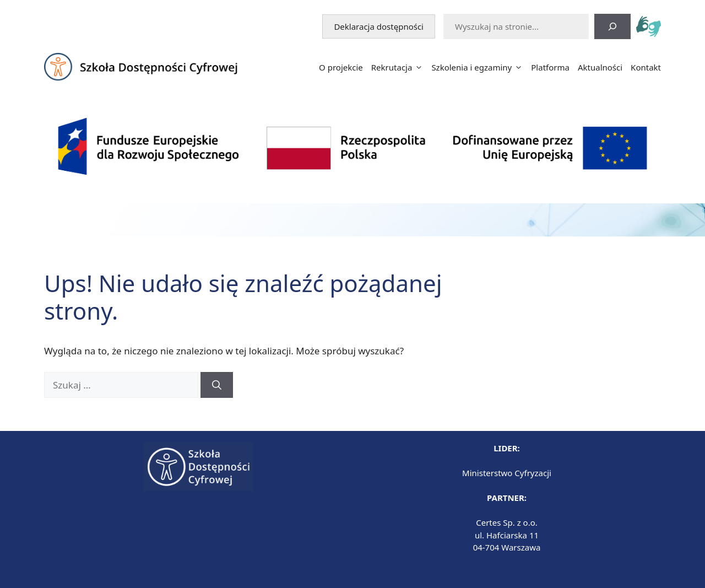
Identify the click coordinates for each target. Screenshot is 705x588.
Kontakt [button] (646, 67)
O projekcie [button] (341, 67)
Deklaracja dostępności (384, 26)
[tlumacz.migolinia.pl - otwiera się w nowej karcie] (649, 28)
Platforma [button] (550, 67)
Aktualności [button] (600, 67)
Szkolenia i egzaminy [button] (477, 67)
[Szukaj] (612, 26)
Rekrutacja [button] (397, 67)
